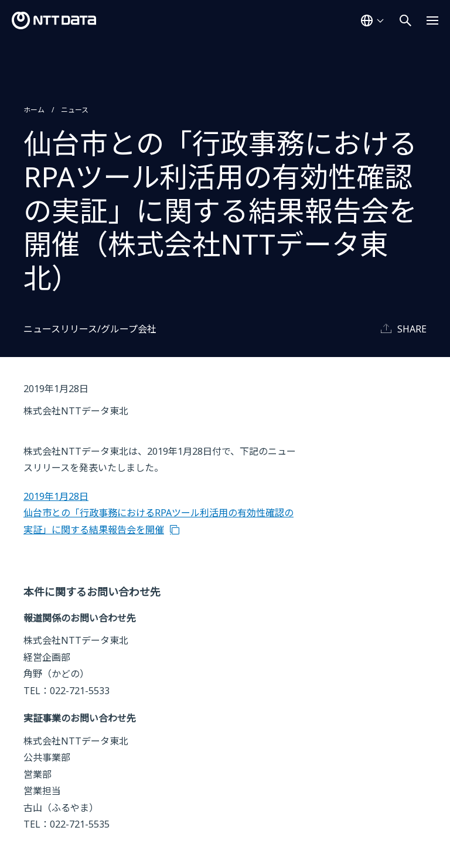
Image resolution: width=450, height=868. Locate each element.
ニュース (75, 110)
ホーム (34, 110)
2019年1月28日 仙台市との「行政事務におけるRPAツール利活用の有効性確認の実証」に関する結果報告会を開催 (158, 513)
